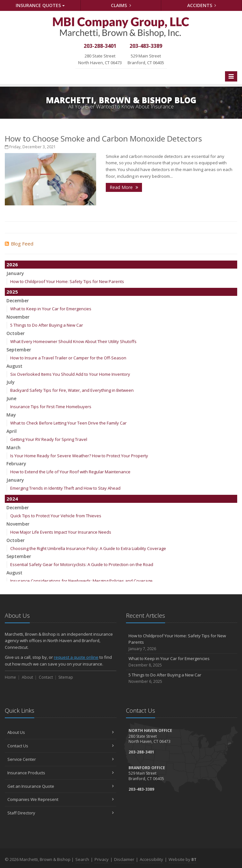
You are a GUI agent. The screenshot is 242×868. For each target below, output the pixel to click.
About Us (61, 732)
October (16, 333)
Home (10, 677)
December (18, 301)
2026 (12, 264)
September (19, 350)
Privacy (102, 859)
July (11, 382)
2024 (12, 499)
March (13, 447)
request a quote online (76, 657)
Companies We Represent (61, 799)
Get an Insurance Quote (61, 786)
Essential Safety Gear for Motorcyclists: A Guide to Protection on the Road (82, 564)
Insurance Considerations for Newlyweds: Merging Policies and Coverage (81, 581)
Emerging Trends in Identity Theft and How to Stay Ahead (65, 488)
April (12, 431)
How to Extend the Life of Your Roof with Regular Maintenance (70, 472)
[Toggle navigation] (231, 76)
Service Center (61, 759)
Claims (121, 5)
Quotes (40, 5)
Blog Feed (19, 244)
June (11, 398)
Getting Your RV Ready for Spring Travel (49, 439)
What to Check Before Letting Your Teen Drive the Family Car (68, 423)
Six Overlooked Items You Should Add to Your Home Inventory (70, 374)
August (14, 366)
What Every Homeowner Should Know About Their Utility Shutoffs (73, 341)
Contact (46, 677)
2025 (12, 292)
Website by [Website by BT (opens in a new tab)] (183, 859)
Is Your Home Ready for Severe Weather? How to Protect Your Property (79, 456)
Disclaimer (124, 859)
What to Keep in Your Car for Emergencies (51, 309)
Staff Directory (61, 813)
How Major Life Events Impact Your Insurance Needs (61, 532)
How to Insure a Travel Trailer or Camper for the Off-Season (68, 358)
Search (82, 859)
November (18, 317)
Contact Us (61, 746)
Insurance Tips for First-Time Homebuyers (51, 407)
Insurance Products (61, 773)
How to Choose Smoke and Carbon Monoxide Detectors (103, 138)
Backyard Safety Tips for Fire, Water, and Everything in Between (72, 390)
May (11, 415)
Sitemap (66, 677)
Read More (124, 187)
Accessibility (151, 859)
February (16, 464)
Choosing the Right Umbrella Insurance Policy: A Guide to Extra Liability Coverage (88, 548)
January (15, 273)
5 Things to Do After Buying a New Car (47, 325)
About (27, 677)
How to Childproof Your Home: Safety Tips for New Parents (67, 281)
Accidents (202, 5)
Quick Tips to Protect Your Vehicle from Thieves (56, 516)
